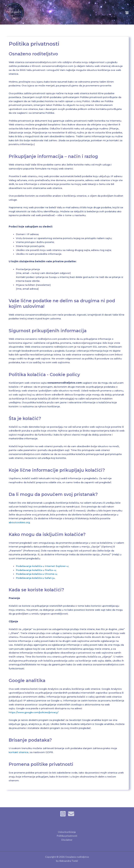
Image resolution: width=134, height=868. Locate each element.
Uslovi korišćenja (67, 832)
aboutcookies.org (19, 522)
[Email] (71, 814)
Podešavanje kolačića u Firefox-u (36, 570)
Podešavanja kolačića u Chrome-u (36, 574)
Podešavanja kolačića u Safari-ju (35, 578)
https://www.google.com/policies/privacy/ (34, 712)
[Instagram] (63, 814)
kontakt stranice (19, 752)
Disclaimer (67, 840)
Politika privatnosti (67, 836)
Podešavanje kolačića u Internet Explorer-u (42, 566)
